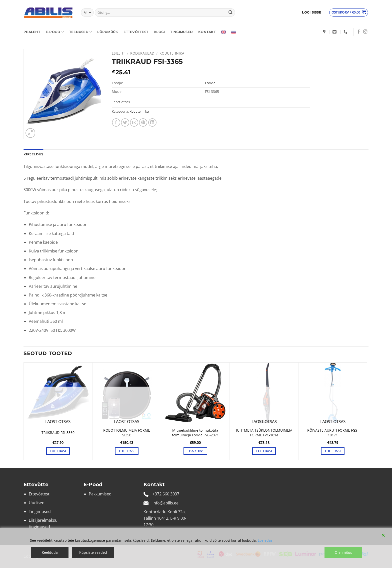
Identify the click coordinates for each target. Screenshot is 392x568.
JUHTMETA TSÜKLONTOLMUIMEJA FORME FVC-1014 (264, 433)
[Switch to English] (223, 32)
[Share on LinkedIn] (152, 122)
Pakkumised (100, 494)
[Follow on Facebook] (359, 32)
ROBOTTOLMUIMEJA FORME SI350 (127, 433)
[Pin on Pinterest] (143, 122)
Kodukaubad (142, 53)
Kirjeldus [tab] (33, 154)
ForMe (210, 83)
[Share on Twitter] (125, 122)
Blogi (159, 32)
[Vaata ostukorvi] (349, 13)
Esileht (118, 53)
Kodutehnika (172, 53)
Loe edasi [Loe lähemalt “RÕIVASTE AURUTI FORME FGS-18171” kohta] (333, 451)
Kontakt (207, 32)
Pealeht (32, 32)
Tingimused (181, 32)
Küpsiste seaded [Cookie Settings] (93, 552)
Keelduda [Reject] (50, 552)
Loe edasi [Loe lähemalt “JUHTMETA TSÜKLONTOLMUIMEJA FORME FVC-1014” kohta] (264, 451)
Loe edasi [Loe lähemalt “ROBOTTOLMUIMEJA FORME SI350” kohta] (127, 451)
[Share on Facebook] (116, 122)
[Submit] (230, 13)
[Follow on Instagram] (365, 32)
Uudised (37, 503)
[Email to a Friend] (134, 122)
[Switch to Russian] (233, 32)
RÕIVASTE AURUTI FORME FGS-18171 (333, 433)
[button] (312, 13)
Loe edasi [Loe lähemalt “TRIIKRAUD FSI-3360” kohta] (58, 451)
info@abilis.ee (165, 503)
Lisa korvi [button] (195, 451)
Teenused (81, 32)
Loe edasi (266, 540)
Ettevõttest (136, 32)
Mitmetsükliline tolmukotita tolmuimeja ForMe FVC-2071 (195, 433)
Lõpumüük (108, 32)
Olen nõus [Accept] (343, 552)
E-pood (55, 32)
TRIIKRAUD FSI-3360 (58, 433)
